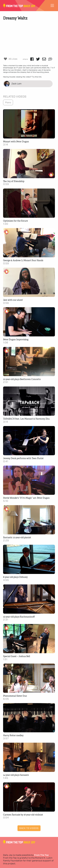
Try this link (37, 77)
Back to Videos (29, 828)
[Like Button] (5, 59)
